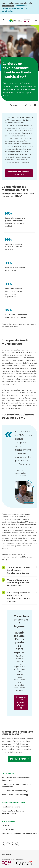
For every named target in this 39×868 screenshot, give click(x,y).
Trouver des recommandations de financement (16, 786)
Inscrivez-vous (17, 760)
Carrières (6, 825)
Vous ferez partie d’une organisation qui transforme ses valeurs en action (22, 596)
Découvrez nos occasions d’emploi (18, 174)
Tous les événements (11, 807)
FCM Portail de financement (15, 791)
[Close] (36, 3)
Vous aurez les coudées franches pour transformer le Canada (22, 569)
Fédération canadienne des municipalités (19, 835)
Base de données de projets (15, 795)
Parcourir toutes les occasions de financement (16, 779)
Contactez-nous (8, 830)
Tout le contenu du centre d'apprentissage (13, 812)
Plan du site (6, 855)
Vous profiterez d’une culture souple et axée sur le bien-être (22, 582)
